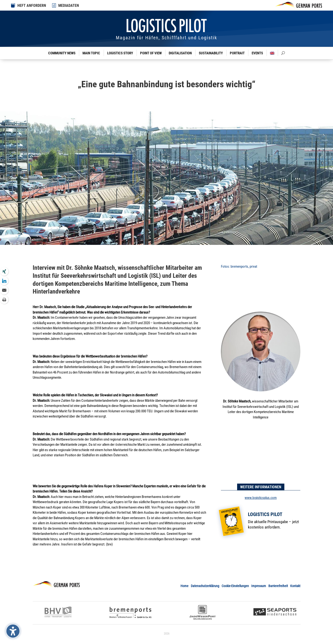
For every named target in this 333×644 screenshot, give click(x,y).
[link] (54, 5)
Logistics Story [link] (120, 53)
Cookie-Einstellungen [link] (235, 586)
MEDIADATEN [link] (69, 6)
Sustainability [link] (211, 53)
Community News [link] (62, 53)
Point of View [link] (151, 53)
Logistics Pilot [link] (265, 514)
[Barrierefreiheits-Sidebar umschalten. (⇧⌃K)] (13, 631)
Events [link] (257, 53)
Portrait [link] (237, 53)
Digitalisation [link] (180, 53)
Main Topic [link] (91, 53)
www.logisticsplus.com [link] (261, 498)
